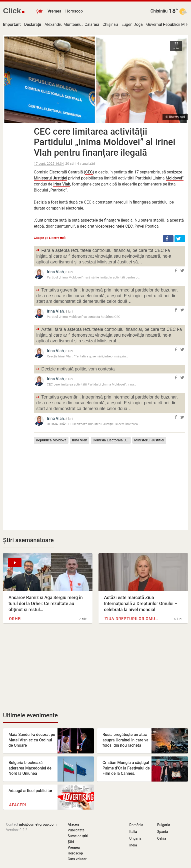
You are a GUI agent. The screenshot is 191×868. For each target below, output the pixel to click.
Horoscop (74, 11)
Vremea (54, 11)
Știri (40, 11)
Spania (163, 832)
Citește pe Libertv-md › (50, 238)
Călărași (92, 24)
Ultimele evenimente (30, 715)
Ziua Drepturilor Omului (132, 619)
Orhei (15, 619)
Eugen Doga (132, 24)
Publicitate (76, 830)
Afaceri (18, 805)
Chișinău (159, 11)
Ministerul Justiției (50, 178)
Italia (133, 832)
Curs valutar (77, 859)
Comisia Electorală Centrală (112, 440)
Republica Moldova (51, 440)
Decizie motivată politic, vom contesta (75, 370)
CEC (89, 172)
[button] (168, 239)
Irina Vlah (62, 184)
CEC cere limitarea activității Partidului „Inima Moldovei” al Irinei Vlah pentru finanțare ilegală (104, 142)
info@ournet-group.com (38, 824)
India (133, 845)
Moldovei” (175, 178)
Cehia (162, 838)
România (136, 825)
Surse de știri (78, 836)
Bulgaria (164, 825)
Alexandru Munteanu (63, 24)
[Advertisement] (109, 483)
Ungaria (135, 838)
